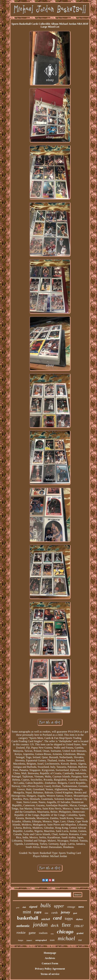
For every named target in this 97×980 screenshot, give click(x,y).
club (24, 907)
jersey (65, 912)
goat (75, 913)
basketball (28, 918)
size (46, 913)
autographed (41, 940)
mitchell (46, 919)
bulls (46, 905)
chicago (65, 932)
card (57, 918)
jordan (40, 925)
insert (29, 941)
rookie (21, 932)
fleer (66, 925)
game (32, 933)
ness (81, 907)
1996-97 (79, 926)
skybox (79, 919)
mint (27, 912)
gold (18, 908)
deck (55, 925)
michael (66, 938)
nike (52, 934)
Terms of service (50, 974)
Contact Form (50, 963)
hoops (21, 940)
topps (69, 919)
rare (38, 912)
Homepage (50, 953)
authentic (23, 926)
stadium (43, 933)
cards (55, 913)
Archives (50, 958)
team (52, 940)
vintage (71, 907)
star (80, 940)
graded (80, 933)
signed (33, 907)
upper (59, 906)
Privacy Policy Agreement (50, 969)
